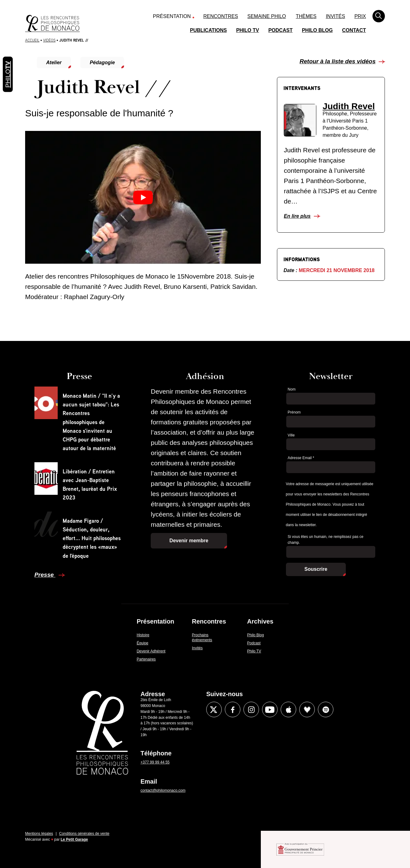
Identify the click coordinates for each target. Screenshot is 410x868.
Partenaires (146, 659)
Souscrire (316, 569)
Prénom (294, 412)
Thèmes (306, 16)
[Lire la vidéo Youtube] (143, 197)
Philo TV (247, 30)
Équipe (143, 643)
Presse (45, 575)
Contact (354, 30)
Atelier (54, 63)
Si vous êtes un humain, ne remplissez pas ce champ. (326, 540)
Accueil (32, 40)
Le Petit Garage (74, 839)
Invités (335, 16)
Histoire (143, 635)
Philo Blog (317, 30)
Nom (292, 389)
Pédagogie (102, 63)
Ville (291, 435)
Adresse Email (301, 458)
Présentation (172, 16)
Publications (209, 30)
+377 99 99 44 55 (155, 762)
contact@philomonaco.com (163, 790)
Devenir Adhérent (151, 651)
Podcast (280, 30)
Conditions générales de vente (84, 834)
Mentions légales (39, 834)
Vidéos (49, 40)
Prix (360, 16)
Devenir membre (189, 541)
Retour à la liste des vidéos (338, 61)
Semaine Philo (267, 16)
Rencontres (221, 16)
